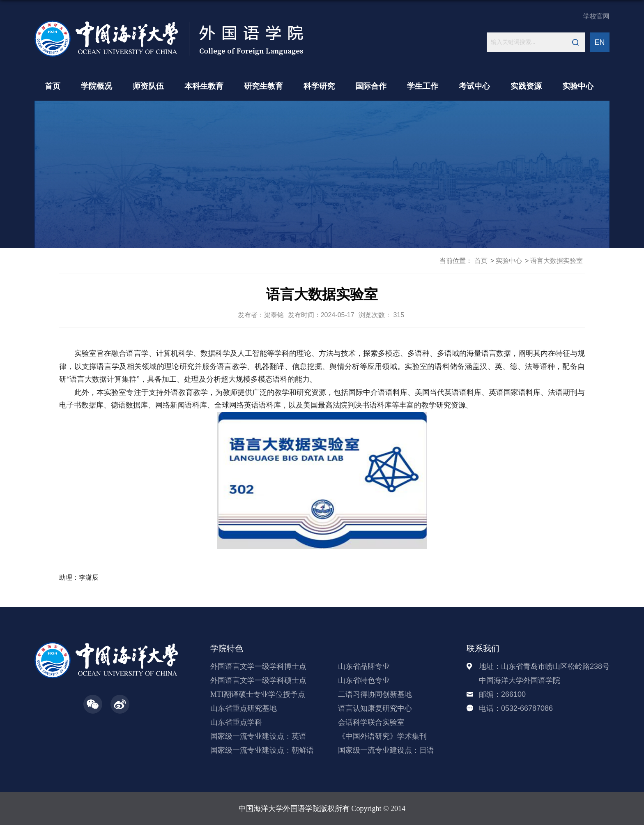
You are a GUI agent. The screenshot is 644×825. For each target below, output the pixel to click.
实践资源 (526, 86)
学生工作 (423, 86)
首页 (53, 86)
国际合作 (371, 86)
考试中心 (474, 86)
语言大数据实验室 (557, 261)
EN (599, 42)
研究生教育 (263, 86)
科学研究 (319, 86)
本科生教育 (204, 86)
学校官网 (596, 16)
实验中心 (578, 86)
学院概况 (97, 86)
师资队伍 (148, 86)
